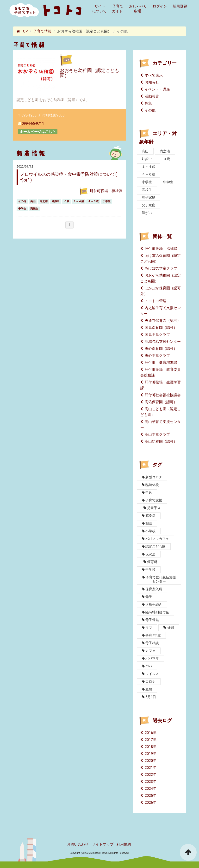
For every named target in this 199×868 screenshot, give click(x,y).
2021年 (148, 768)
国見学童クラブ (155, 335)
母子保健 (150, 620)
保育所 (152, 562)
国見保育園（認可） (159, 328)
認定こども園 (154, 546)
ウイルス (150, 674)
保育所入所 (152, 589)
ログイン (160, 6)
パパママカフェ (155, 539)
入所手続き (152, 604)
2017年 (148, 740)
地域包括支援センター (161, 342)
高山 (33, 201)
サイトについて (99, 9)
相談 (147, 523)
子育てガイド (117, 9)
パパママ (150, 658)
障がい (147, 213)
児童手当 (154, 508)
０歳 (67, 201)
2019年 (148, 754)
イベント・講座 (155, 89)
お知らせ (150, 82)
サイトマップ (103, 844)
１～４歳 (79, 201)
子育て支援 (152, 500)
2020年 (148, 761)
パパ (147, 666)
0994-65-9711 (33, 123)
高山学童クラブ (155, 434)
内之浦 (44, 201)
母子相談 (150, 643)
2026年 (148, 803)
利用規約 (124, 844)
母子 (147, 597)
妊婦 (169, 628)
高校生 (34, 209)
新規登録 (180, 6)
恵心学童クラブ (155, 356)
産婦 (147, 689)
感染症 (149, 516)
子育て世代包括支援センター (159, 579)
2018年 (148, 747)
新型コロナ (152, 477)
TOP (22, 31)
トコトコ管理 (153, 301)
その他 (22, 201)
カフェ (149, 651)
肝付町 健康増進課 (159, 363)
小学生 (107, 201)
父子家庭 (149, 205)
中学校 (149, 570)
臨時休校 (150, 485)
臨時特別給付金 (155, 612)
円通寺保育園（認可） (161, 321)
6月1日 (149, 697)
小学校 (149, 531)
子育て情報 (42, 31)
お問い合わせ (78, 844)
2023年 (148, 782)
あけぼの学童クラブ (159, 268)
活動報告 (150, 96)
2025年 (148, 796)
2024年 (148, 789)
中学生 (22, 209)
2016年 (148, 733)
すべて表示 (152, 75)
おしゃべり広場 (138, 9)
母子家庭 (149, 197)
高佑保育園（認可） (159, 402)
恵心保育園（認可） (159, 349)
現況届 (149, 554)
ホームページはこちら (38, 132)
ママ (147, 628)
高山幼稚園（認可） (159, 441)
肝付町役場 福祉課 (106, 191)
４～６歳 (93, 201)
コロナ (149, 681)
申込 (147, 492)
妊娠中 (56, 201)
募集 (146, 103)
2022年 (148, 775)
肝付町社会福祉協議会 (161, 395)
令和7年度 (151, 635)
